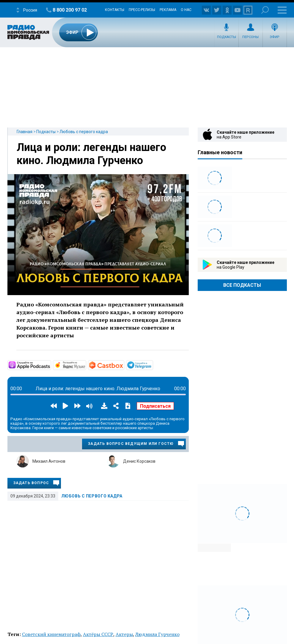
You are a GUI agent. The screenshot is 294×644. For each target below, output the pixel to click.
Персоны (250, 37)
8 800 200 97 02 (70, 10)
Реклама (168, 10)
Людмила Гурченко (157, 634)
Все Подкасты (242, 285)
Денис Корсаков (139, 461)
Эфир (275, 37)
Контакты (115, 10)
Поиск (265, 10)
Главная (25, 132)
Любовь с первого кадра (84, 132)
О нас (186, 10)
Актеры (124, 634)
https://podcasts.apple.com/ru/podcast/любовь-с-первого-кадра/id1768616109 (51, 365)
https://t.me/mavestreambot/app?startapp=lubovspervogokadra (152, 365)
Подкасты (227, 37)
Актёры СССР (98, 634)
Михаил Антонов (49, 461)
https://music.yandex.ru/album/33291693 (86, 365)
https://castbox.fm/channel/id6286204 (124, 365)
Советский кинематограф (51, 634)
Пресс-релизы (142, 10)
